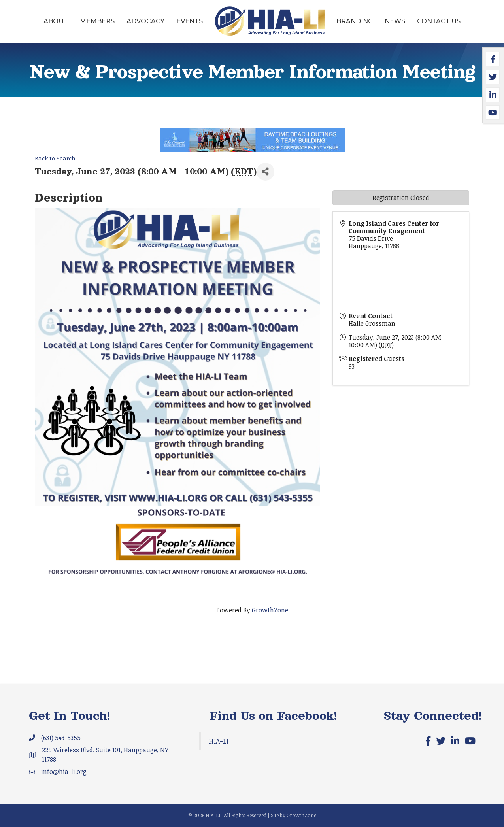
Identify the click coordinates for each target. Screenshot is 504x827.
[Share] (265, 172)
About (56, 21)
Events (190, 21)
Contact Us (439, 21)
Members (97, 21)
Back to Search (55, 158)
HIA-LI (219, 741)
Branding (355, 21)
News (395, 21)
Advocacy (145, 21)
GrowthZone (270, 610)
